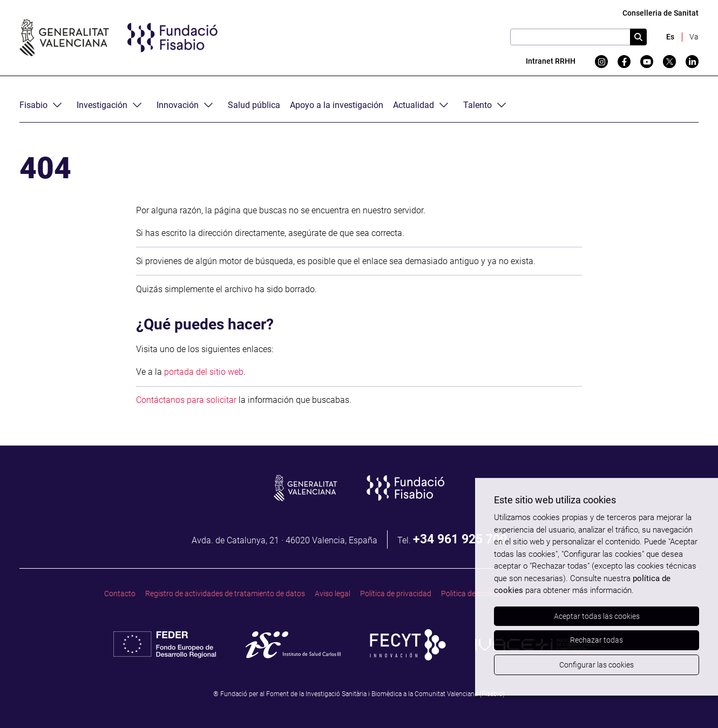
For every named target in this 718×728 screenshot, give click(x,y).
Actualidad (414, 105)
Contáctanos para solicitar (186, 400)
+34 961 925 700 (460, 539)
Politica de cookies (472, 594)
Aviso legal (333, 594)
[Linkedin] (692, 62)
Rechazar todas (597, 640)
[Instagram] (601, 62)
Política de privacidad (396, 594)
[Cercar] (638, 37)
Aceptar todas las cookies (597, 616)
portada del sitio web (204, 372)
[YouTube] (647, 62)
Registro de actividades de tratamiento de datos (225, 594)
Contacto (120, 594)
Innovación (178, 105)
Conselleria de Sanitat (661, 13)
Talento (477, 105)
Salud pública (254, 105)
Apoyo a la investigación (337, 105)
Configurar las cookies (597, 665)
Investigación (102, 105)
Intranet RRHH (551, 61)
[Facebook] (624, 62)
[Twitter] (669, 62)
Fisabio (33, 105)
